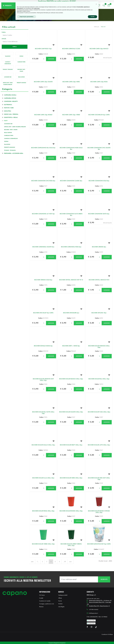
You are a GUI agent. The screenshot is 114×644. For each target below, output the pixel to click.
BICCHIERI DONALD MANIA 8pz (43, 346)
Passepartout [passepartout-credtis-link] (63, 643)
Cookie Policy (92, 623)
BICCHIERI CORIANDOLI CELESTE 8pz (43, 247)
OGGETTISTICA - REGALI (11, 117)
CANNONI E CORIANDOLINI (11, 138)
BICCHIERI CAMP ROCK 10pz (43, 49)
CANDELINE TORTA (21, 62)
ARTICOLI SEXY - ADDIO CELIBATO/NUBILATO (15, 127)
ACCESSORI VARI (8, 77)
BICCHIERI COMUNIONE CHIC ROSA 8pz (43, 181)
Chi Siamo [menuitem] (42, 595)
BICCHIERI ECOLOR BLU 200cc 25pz (99, 379)
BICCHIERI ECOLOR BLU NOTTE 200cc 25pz (43, 413)
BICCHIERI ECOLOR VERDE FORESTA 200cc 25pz (71, 545)
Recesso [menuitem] (41, 607)
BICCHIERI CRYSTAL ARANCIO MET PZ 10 (71, 280)
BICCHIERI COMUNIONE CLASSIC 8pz (71, 181)
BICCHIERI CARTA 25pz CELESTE (43, 82)
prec (32, 562)
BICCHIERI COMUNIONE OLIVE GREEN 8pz (71, 215)
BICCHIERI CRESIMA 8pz (99, 247)
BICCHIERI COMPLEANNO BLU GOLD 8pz (43, 148)
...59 (65, 562)
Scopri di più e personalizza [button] (26, 17)
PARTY (6, 121)
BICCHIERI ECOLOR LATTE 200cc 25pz (99, 445)
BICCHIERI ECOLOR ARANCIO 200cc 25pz (99, 347)
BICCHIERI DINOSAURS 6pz (71, 313)
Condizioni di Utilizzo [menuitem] (107, 634)
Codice (4, 32)
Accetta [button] (93, 17)
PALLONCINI (8, 56)
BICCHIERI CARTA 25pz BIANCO (99, 49)
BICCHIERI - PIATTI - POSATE (11, 130)
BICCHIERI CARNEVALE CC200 (71, 49)
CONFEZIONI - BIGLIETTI (11, 101)
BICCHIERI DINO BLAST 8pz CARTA (43, 313)
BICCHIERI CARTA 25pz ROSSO (43, 115)
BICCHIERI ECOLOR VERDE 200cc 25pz (43, 544)
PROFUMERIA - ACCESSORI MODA (14, 153)
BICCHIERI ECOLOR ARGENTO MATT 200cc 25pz (43, 380)
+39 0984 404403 (94, 610)
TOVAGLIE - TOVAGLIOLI (8, 69)
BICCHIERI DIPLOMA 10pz (99, 313)
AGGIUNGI (51, 59)
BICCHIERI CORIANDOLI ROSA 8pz (71, 247)
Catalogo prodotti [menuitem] (63, 595)
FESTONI (21, 56)
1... (38, 562)
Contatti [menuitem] (41, 598)
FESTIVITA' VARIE (9, 108)
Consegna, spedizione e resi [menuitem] (47, 604)
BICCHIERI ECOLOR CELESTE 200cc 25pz (71, 412)
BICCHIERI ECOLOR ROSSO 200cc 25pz (71, 511)
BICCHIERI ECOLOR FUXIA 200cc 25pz (99, 412)
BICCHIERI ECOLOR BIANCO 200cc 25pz (71, 379)
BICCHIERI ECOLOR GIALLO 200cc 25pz (43, 445)
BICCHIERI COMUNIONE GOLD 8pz (99, 181)
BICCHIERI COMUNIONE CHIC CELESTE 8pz (99, 149)
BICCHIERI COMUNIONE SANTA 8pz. (99, 214)
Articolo (4, 39)
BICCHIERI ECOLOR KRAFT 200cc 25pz (71, 445)
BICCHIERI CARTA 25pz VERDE (71, 115)
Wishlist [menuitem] (60, 604)
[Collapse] (3, 120)
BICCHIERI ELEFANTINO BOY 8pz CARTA (99, 544)
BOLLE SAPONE (21, 77)
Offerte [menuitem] (60, 598)
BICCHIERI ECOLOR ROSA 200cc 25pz (43, 511)
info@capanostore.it (93, 613)
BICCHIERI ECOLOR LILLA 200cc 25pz (43, 478)
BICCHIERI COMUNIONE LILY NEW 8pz (43, 214)
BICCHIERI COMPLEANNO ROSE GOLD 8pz (71, 149)
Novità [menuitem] (60, 601)
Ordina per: (97, 27)
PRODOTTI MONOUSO (21, 83)
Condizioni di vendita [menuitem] (45, 601)
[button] (15, 47)
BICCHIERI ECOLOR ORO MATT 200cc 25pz (99, 479)
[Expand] (3, 95)
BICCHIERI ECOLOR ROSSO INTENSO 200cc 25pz (99, 512)
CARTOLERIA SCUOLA (10, 95)
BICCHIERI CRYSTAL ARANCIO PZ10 (99, 280)
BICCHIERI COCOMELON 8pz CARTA (99, 115)
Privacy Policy (92, 620)
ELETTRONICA (8, 105)
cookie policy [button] (37, 8)
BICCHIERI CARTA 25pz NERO (71, 82)
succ (70, 562)
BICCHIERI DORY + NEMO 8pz (71, 346)
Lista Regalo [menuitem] (61, 607)
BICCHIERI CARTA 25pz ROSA (99, 82)
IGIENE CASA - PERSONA (11, 114)
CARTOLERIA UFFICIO (10, 98)
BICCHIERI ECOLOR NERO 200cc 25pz (71, 478)
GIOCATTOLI (8, 111)
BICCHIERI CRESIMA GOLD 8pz (43, 280)
